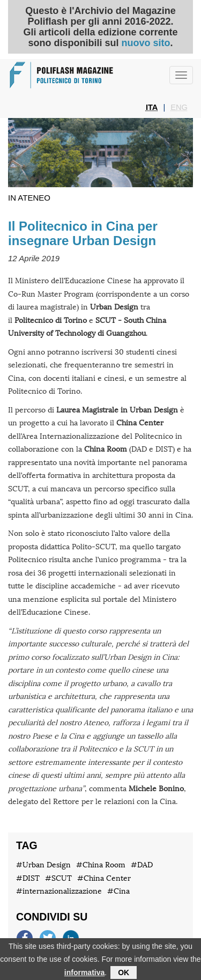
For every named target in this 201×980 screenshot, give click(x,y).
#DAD (142, 865)
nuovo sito (146, 43)
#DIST (28, 878)
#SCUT (58, 878)
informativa (84, 975)
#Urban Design (43, 865)
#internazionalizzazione (59, 891)
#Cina (118, 891)
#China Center (104, 878)
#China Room (101, 865)
